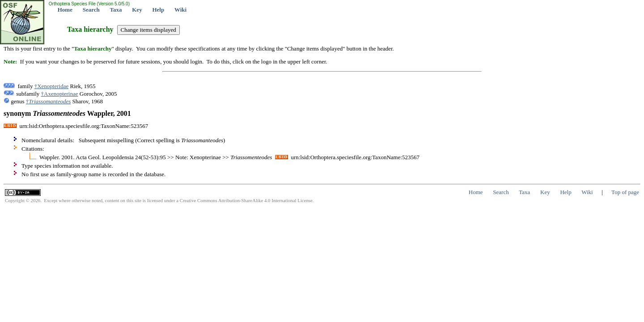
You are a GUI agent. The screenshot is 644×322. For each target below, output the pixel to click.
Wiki (180, 10)
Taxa (116, 10)
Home (65, 10)
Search (91, 10)
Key (137, 10)
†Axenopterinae (60, 94)
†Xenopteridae (52, 86)
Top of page (625, 192)
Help (158, 10)
